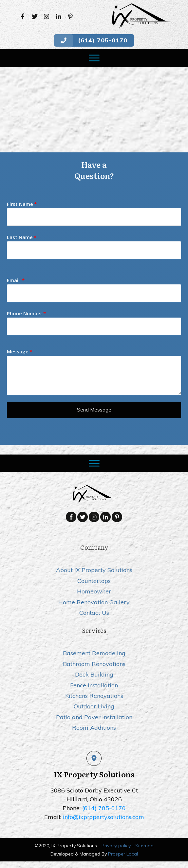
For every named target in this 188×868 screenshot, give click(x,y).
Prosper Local (123, 854)
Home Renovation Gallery (94, 602)
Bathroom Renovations (94, 664)
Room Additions (94, 728)
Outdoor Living (94, 706)
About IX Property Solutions (94, 570)
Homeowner (94, 591)
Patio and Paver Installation (94, 717)
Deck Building (94, 674)
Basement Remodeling (94, 653)
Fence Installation (94, 685)
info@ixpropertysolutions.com (103, 817)
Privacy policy (116, 846)
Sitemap (144, 846)
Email (14, 280)
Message (18, 351)
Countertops (94, 581)
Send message (94, 410)
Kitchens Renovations (94, 696)
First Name (20, 204)
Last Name (20, 237)
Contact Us (94, 613)
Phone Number (25, 313)
